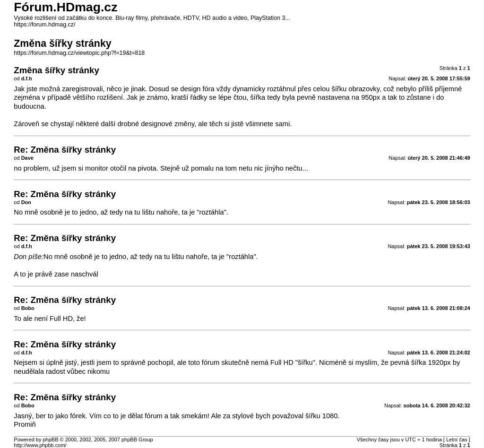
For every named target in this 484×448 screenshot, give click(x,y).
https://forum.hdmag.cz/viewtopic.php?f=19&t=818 (79, 53)
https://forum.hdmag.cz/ (44, 25)
